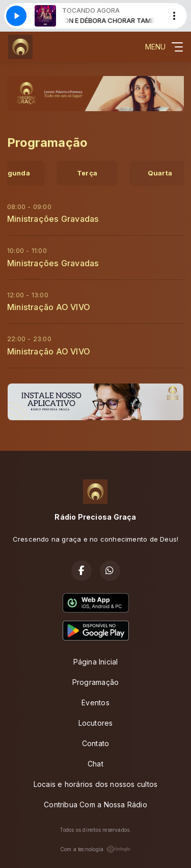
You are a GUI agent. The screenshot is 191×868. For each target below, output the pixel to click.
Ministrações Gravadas (53, 219)
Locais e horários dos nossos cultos (95, 784)
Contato (95, 743)
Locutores (96, 723)
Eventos (95, 703)
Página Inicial (96, 662)
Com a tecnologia (95, 849)
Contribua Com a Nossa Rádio (95, 805)
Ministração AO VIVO (49, 307)
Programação (95, 682)
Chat (95, 764)
